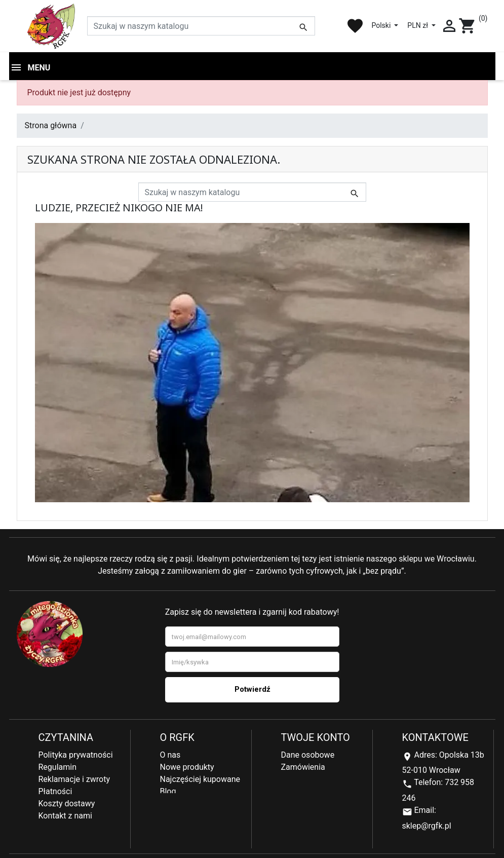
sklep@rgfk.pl (427, 826)
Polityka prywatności (76, 755)
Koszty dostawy (67, 804)
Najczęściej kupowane (200, 779)
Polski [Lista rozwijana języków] (382, 25)
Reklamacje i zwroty (74, 779)
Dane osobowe (308, 755)
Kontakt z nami (65, 816)
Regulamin (58, 767)
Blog (168, 791)
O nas (170, 755)
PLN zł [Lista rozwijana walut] (418, 25)
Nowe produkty (187, 767)
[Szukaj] (201, 26)
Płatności (55, 791)
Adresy (294, 779)
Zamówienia (303, 767)
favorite (355, 26)
